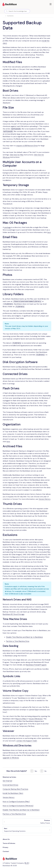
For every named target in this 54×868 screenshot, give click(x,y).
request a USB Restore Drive (27, 146)
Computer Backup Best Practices (15, 789)
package (8, 227)
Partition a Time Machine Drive (18, 641)
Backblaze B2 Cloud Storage (14, 614)
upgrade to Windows (11, 758)
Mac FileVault (23, 367)
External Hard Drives (10, 785)
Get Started (7, 781)
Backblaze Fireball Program (36, 665)
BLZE (27, 863)
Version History (45, 499)
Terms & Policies (9, 843)
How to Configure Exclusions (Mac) (16, 802)
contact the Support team (27, 741)
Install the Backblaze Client (13, 793)
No (43, 771)
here (49, 232)
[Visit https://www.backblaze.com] (10, 4)
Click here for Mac (17, 155)
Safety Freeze (45, 822)
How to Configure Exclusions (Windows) (18, 806)
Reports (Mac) (21, 719)
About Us (6, 839)
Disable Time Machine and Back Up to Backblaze (24, 637)
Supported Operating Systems (15, 830)
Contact (6, 851)
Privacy (5, 847)
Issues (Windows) (36, 719)
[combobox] (17, 11)
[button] (51, 4)
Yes (33, 771)
